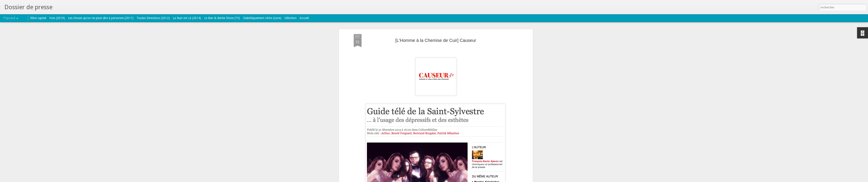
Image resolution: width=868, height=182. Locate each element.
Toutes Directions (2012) (153, 18)
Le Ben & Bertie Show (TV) (222, 18)
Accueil (304, 18)
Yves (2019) (57, 18)
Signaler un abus (462, 180)
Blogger (448, 180)
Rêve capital (38, 18)
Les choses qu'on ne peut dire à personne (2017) (101, 18)
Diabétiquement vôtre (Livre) (262, 18)
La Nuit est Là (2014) (187, 18)
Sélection (290, 18)
